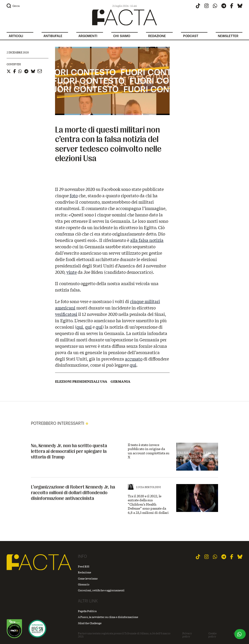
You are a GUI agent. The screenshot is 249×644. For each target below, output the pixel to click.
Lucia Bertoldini (148, 487)
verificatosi (66, 314)
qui (80, 327)
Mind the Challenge (90, 623)
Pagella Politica (87, 611)
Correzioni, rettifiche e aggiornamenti (101, 590)
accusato (134, 359)
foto (74, 196)
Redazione (85, 572)
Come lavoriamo (88, 578)
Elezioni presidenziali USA (81, 382)
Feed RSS (84, 566)
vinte (72, 272)
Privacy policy (187, 635)
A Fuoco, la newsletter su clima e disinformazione (108, 617)
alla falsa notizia (147, 240)
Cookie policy (213, 635)
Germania (120, 382)
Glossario (84, 584)
